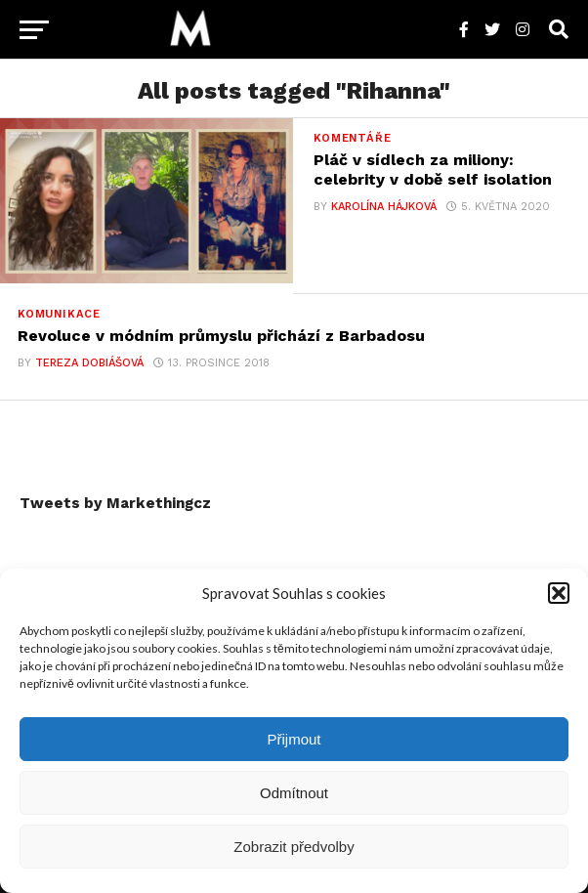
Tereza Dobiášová (89, 363)
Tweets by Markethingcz (115, 503)
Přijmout (294, 739)
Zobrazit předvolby (294, 847)
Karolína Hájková (384, 207)
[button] (559, 593)
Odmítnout (294, 793)
